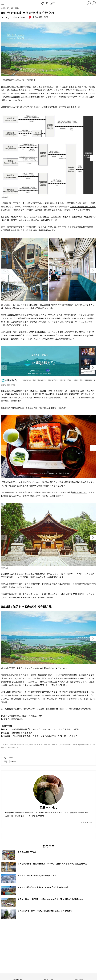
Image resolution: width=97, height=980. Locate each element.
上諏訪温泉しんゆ (30, 594)
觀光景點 (13, 761)
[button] (93, 158)
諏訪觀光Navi (7, 408)
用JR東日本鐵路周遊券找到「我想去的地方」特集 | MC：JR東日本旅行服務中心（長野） (42, 729)
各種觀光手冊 (31, 408)
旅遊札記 (5, 8)
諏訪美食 (62, 408)
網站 (33, 220)
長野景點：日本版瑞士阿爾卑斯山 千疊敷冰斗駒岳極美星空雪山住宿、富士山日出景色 (40, 736)
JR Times (48, 3)
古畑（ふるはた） (79, 492)
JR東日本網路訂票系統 (13, 719)
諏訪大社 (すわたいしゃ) (47, 574)
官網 (40, 716)
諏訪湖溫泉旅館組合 (48, 408)
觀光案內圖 (19, 408)
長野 (46, 17)
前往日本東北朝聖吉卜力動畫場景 (18, 733)
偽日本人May (19, 17)
